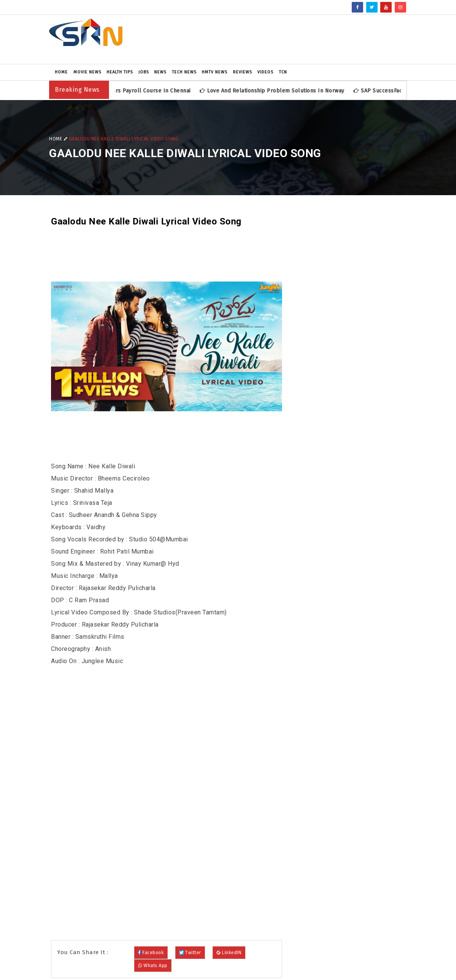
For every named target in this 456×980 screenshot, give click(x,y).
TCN (283, 72)
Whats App (153, 966)
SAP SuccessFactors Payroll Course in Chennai (131, 91)
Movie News (87, 72)
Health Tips (120, 72)
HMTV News (214, 72)
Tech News (184, 72)
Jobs (144, 72)
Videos (265, 72)
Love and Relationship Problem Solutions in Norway (277, 91)
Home (61, 72)
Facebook (151, 953)
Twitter (190, 953)
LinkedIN (229, 953)
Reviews (242, 72)
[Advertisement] (289, 39)
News (160, 72)
